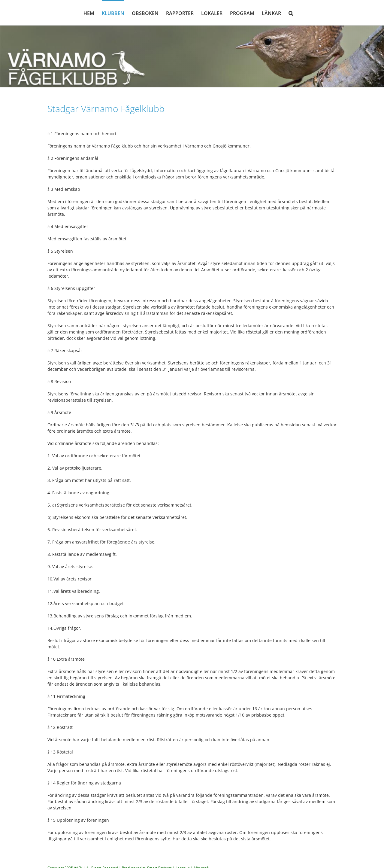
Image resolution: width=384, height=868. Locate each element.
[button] (291, 13)
